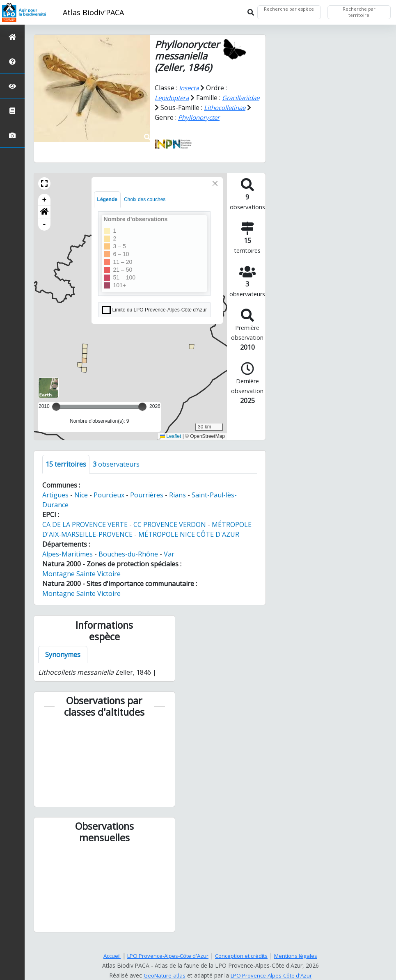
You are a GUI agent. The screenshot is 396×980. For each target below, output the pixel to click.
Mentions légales (302, 956)
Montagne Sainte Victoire (81, 583)
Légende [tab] (107, 209)
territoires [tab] (66, 474)
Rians (177, 504)
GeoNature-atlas (161, 975)
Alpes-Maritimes (68, 563)
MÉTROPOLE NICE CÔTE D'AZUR (189, 544)
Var (169, 563)
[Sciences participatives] (12, 86)
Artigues (55, 504)
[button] (44, 193)
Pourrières (147, 504)
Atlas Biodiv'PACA (93, 12)
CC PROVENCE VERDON (170, 534)
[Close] (215, 193)
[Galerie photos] (12, 135)
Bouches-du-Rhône (128, 563)
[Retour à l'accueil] (12, 37)
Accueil (106, 956)
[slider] (142, 416)
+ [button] (45, 209)
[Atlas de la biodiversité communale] (12, 111)
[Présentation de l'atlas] (12, 61)
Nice (81, 504)
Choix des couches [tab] (145, 209)
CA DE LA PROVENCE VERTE (85, 534)
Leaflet (171, 446)
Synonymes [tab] (63, 664)
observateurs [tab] (116, 474)
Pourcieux (109, 504)
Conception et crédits (244, 956)
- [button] (45, 234)
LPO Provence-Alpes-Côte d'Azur (166, 956)
